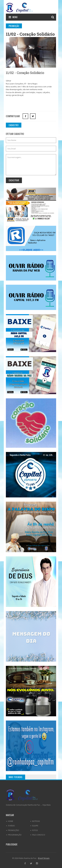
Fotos (35, 830)
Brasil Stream (44, 858)
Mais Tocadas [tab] (15, 777)
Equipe (35, 826)
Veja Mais (47, 805)
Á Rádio (11, 826)
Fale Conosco (39, 835)
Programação (15, 835)
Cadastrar (14, 180)
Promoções (14, 830)
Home (11, 821)
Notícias (36, 821)
